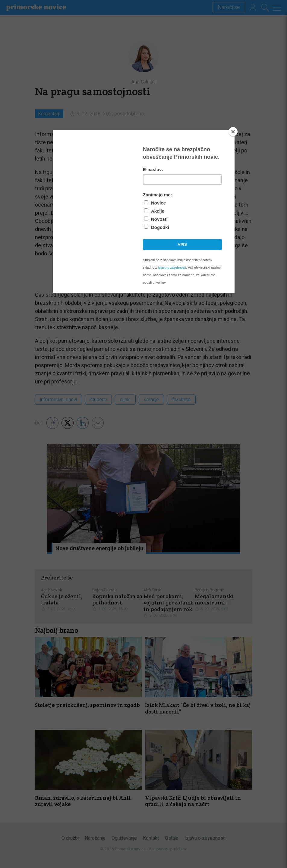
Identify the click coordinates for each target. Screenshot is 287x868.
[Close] (233, 132)
